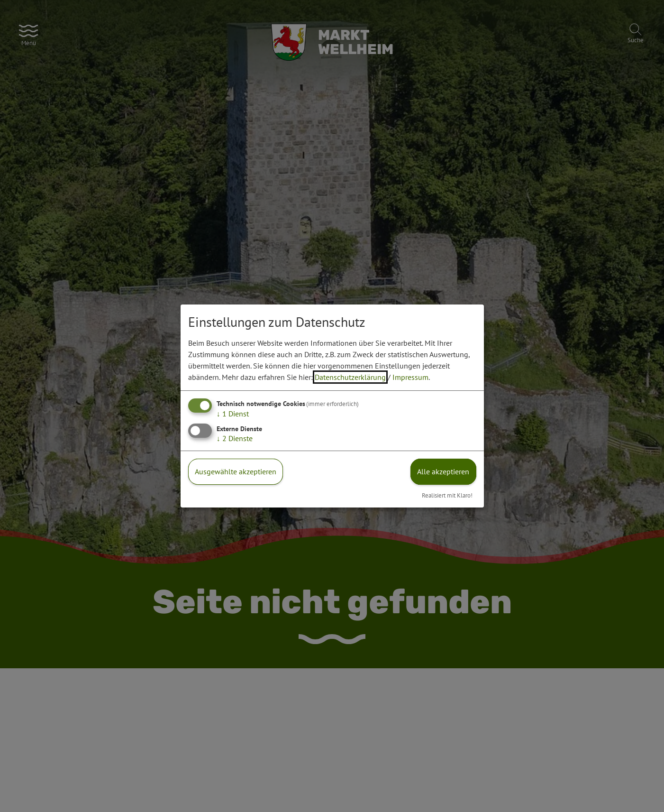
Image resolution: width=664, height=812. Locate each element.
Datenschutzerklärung (350, 377)
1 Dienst (233, 414)
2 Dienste (235, 438)
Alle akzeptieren (443, 471)
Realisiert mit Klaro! (447, 495)
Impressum (410, 377)
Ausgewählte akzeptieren (236, 471)
